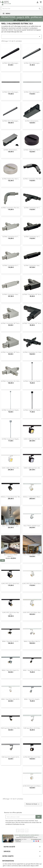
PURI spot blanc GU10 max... (32, 728)
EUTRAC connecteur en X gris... (11, 381)
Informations (8, 861)
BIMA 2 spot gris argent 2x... (11, 670)
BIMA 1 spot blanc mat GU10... (11, 699)
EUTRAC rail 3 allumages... (11, 63)
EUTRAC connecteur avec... (32, 265)
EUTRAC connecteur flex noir (32, 179)
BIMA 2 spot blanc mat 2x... (32, 641)
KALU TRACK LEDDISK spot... (11, 526)
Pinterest (22, 831)
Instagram (27, 831)
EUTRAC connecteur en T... (32, 208)
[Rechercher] (21, 8)
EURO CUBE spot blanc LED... (11, 468)
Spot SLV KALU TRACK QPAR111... (11, 556)
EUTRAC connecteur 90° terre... (32, 294)
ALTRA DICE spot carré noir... (32, 757)
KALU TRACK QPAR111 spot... (32, 555)
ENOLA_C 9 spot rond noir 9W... (11, 497)
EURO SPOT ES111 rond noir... (11, 584)
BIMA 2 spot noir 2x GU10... (11, 641)
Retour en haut (33, 804)
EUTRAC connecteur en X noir (32, 352)
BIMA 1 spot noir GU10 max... (32, 670)
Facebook (18, 831)
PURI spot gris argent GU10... (11, 757)
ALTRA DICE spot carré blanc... (32, 786)
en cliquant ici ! (21, 20)
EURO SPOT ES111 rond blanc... (32, 584)
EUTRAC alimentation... (32, 121)
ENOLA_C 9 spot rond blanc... (32, 497)
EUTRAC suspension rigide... (32, 381)
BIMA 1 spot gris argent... (32, 699)
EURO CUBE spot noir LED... (32, 439)
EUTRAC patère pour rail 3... (32, 150)
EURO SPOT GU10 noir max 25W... (11, 613)
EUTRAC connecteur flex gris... (11, 208)
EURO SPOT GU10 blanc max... (32, 612)
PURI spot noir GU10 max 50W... (11, 728)
